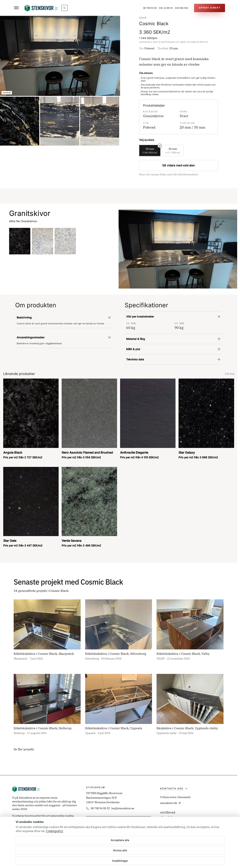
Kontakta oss (174, 788)
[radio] (150, 151)
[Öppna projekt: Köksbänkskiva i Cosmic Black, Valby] (190, 633)
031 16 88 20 (166, 8)
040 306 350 (181, 8)
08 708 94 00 (150, 8)
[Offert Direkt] (210, 8)
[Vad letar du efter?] (65, 8)
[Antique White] (42, 241)
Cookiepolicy (55, 831)
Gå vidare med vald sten (179, 165)
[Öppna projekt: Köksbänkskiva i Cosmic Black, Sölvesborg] (119, 633)
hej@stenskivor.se (121, 808)
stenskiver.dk (170, 803)
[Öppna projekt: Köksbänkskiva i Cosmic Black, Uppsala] (119, 707)
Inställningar (120, 861)
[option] (60, 56)
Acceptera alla (120, 840)
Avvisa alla (120, 850)
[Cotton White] (65, 241)
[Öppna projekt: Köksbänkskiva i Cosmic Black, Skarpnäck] (47, 633)
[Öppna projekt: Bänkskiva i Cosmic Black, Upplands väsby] (190, 707)
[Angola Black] (20, 241)
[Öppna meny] (16, 8)
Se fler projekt (24, 749)
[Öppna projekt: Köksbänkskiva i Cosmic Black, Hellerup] (47, 707)
